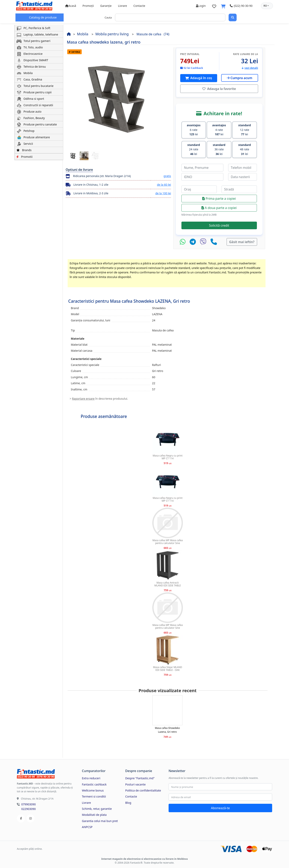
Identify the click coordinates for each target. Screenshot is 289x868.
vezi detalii (250, 68)
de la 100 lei (163, 193)
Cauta (108, 17)
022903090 (28, 807)
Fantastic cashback (94, 783)
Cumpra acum (240, 78)
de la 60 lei (164, 185)
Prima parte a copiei (219, 197)
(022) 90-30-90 (241, 6)
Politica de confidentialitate (143, 789)
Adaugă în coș (201, 78)
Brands (24, 150)
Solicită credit (219, 224)
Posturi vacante (135, 783)
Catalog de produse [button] (43, 17)
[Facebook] (21, 817)
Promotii (24, 157)
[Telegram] (194, 240)
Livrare (123, 6)
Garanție (106, 6)
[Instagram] (31, 817)
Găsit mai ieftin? (242, 240)
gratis (167, 176)
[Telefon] (214, 240)
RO (265, 6)
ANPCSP (87, 825)
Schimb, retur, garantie (97, 807)
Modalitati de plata (94, 813)
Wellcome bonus (93, 789)
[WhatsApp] (184, 240)
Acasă (71, 6)
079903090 (28, 803)
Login (201, 6)
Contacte (139, 6)
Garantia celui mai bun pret (100, 819)
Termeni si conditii (94, 795)
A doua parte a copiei (219, 206)
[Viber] (204, 240)
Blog (128, 801)
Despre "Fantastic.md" (140, 777)
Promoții (88, 6)
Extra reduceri (91, 777)
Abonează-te (220, 806)
